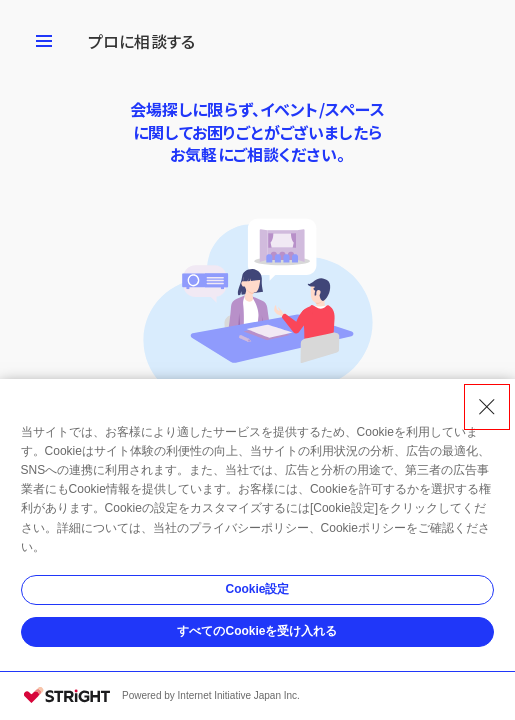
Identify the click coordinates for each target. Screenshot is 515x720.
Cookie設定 (257, 589)
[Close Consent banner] (487, 407)
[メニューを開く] (44, 41)
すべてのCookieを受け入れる (257, 631)
